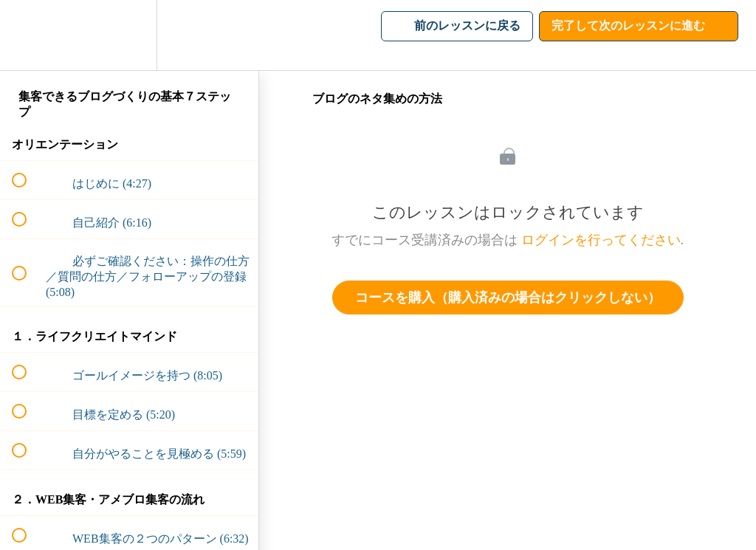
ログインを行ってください (601, 240)
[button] (27, 35)
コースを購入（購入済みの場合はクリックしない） (508, 298)
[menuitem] (129, 35)
